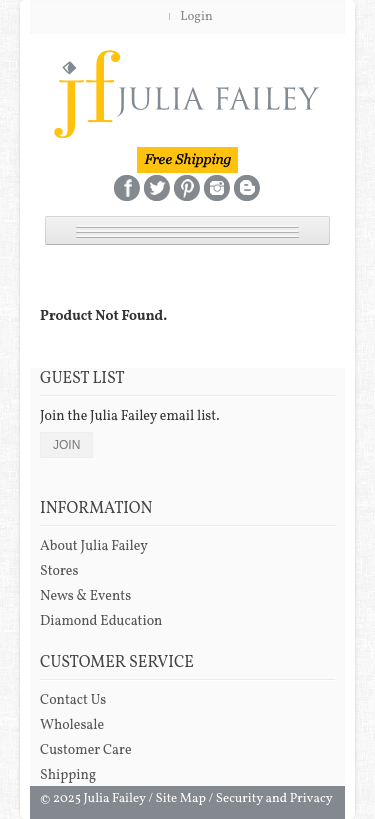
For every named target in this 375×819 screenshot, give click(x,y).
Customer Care (86, 750)
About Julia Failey (94, 546)
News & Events (85, 596)
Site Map (181, 799)
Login (196, 17)
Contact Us (73, 700)
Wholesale (72, 725)
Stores (59, 571)
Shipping (68, 775)
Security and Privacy (274, 799)
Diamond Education (101, 621)
